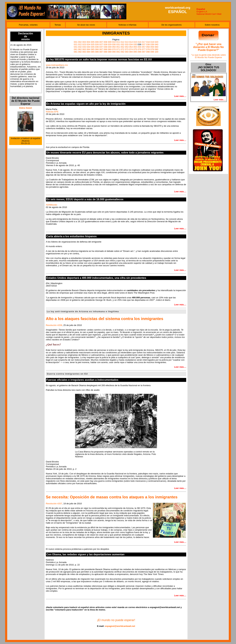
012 (122, 42)
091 (118, 52)
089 (110, 52)
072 (122, 49)
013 (127, 42)
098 (148, 52)
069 (110, 49)
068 (105, 49)
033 (127, 44)
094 (131, 52)
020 (156, 42)
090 (114, 52)
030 (114, 44)
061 (76, 49)
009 (110, 42)
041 (76, 47)
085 (93, 52)
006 (97, 42)
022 (80, 44)
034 (131, 44)
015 (135, 42)
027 (101, 44)
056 (139, 47)
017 (144, 42)
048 (105, 47)
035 (135, 44)
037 (144, 44)
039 (152, 44)
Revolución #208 (54, 325)
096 (139, 52)
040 (156, 44)
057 (144, 47)
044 (88, 47)
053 (127, 47)
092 (122, 52)
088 (105, 52)
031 (118, 44)
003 (84, 42)
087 (101, 52)
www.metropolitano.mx (57, 65)
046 (97, 47)
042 (80, 47)
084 (88, 52)
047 (101, 47)
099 (152, 52)
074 (131, 49)
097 (144, 52)
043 (84, 47)
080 (156, 49)
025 (93, 44)
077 (144, 49)
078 (148, 49)
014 (131, 42)
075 (135, 49)
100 (156, 52)
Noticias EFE (52, 112)
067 (101, 49)
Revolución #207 (54, 504)
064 (88, 49)
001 (76, 42)
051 (118, 47)
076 (139, 49)
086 (97, 52)
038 (148, 44)
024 (88, 44)
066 (97, 49)
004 (88, 42)
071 (118, 49)
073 (127, 49)
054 (131, 47)
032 (122, 44)
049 (110, 47)
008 (105, 42)
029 (110, 44)
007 (101, 42)
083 (84, 52)
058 (148, 47)
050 (114, 47)
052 (122, 47)
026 (97, 44)
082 (80, 52)
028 (105, 44)
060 (156, 47)
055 (135, 47)
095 (135, 52)
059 (152, 47)
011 (118, 42)
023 (84, 44)
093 (127, 52)
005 (93, 42)
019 (152, 42)
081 (76, 52)
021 (76, 44)
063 (84, 49)
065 (93, 49)
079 (152, 49)
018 (148, 42)
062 (80, 49)
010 (114, 42)
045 (93, 47)
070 (114, 49)
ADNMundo (52, 205)
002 (80, 42)
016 (139, 42)
